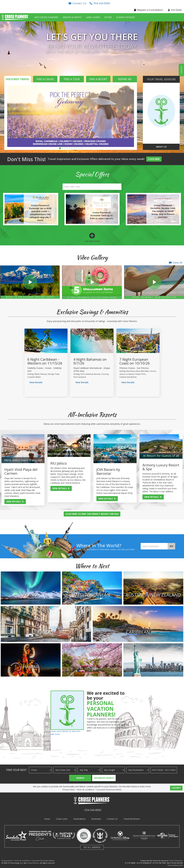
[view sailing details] (46, 341)
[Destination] (138, 770)
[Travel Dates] (164, 770)
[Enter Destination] (154, 546)
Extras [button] (108, 17)
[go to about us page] (161, 111)
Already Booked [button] (126, 17)
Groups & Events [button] (72, 17)
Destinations (79, 819)
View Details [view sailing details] (36, 382)
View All (176, 263)
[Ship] (89, 770)
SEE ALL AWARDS (92, 847)
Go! (171, 546)
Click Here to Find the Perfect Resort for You (92, 514)
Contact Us (112, 819)
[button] (77, 3)
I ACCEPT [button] (176, 788)
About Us (161, 147)
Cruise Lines (62, 819)
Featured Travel (18, 79)
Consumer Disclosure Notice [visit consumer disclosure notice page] (109, 790)
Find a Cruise (45, 79)
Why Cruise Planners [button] (46, 17)
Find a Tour (72, 79)
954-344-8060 (93, 810)
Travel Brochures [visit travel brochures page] (132, 819)
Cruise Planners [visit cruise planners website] (33, 863)
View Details (15, 501)
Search (80, 778)
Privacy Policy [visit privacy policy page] (69, 790)
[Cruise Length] (113, 770)
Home (47, 819)
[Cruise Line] (65, 770)
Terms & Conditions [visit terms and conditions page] (85, 790)
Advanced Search (104, 778)
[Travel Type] (40, 770)
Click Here (154, 159)
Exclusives (96, 819)
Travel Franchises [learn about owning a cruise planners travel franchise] (176, 861)
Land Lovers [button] (93, 17)
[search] (92, 187)
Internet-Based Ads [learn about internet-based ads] (175, 865)
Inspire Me (125, 79)
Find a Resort (98, 79)
